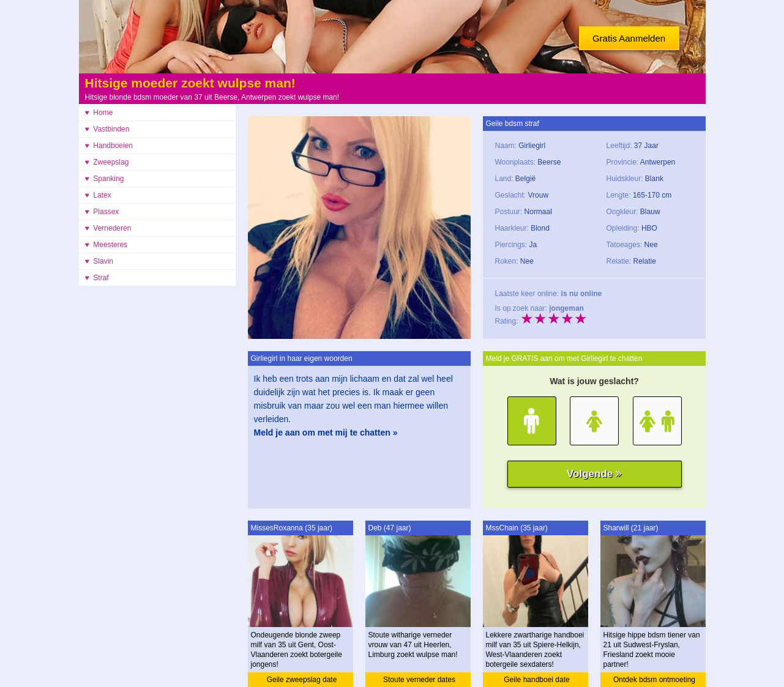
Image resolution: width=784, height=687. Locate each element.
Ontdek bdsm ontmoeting (654, 680)
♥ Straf (97, 278)
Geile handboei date (536, 680)
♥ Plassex (102, 212)
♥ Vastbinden (107, 129)
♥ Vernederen (108, 228)
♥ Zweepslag (107, 162)
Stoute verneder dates (419, 680)
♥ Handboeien (109, 146)
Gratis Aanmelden (629, 38)
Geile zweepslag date (302, 680)
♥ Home (99, 113)
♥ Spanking (105, 179)
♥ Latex (98, 195)
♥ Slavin (99, 261)
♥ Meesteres (106, 245)
